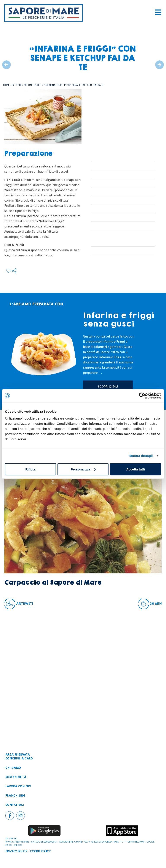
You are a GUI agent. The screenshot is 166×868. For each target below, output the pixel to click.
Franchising (15, 796)
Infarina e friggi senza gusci (119, 320)
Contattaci (15, 805)
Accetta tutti (136, 469)
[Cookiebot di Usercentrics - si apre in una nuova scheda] (142, 396)
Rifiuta (30, 469)
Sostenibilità (16, 777)
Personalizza (83, 469)
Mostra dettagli (141, 456)
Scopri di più (108, 387)
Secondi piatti (33, 85)
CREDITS (18, 845)
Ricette (17, 85)
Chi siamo (13, 768)
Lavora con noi (18, 786)
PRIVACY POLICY (16, 851)
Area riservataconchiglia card (19, 757)
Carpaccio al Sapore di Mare (53, 583)
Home (7, 85)
